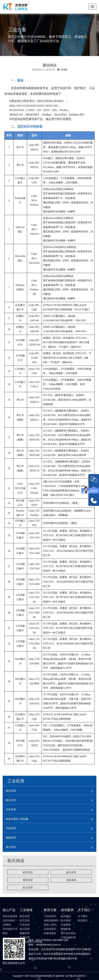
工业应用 (16, 781)
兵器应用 (25, 937)
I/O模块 (7, 925)
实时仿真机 (9, 920)
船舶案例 (66, 929)
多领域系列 (50, 929)
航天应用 (71, 872)
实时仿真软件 (10, 916)
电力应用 (25, 929)
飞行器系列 (50, 916)
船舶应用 (25, 933)
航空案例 (66, 916)
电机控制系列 (51, 920)
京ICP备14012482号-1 (76, 976)
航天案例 (66, 920)
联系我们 (83, 920)
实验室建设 (50, 933)
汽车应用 (25, 925)
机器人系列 (50, 925)
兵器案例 (66, 925)
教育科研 (28, 880)
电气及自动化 (68, 933)
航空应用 (28, 872)
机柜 (5, 933)
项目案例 (71, 880)
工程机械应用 (68, 937)
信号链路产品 (10, 929)
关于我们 (83, 916)
